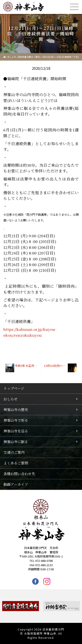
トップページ (14, 388)
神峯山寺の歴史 (16, 410)
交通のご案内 (14, 452)
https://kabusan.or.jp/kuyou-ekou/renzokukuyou (30, 332)
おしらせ (12, 57)
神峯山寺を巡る (16, 431)
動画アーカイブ (16, 484)
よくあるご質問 (16, 463)
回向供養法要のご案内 (29, 57)
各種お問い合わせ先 (19, 474)
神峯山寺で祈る (16, 420)
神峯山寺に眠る (16, 442)
